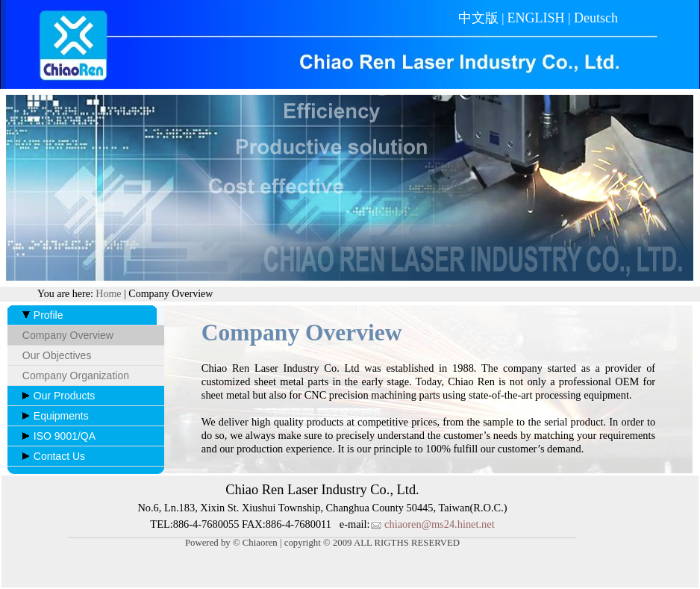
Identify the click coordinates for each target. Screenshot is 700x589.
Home (108, 294)
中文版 (478, 18)
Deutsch (596, 18)
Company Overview (68, 335)
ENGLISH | (540, 18)
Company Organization (76, 375)
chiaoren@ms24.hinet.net (432, 524)
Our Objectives (57, 355)
